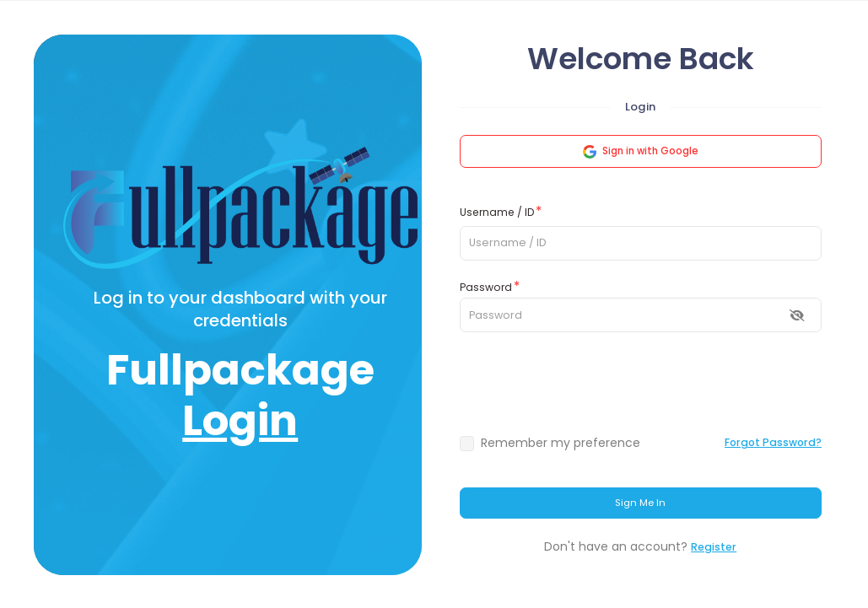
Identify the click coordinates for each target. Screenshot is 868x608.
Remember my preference (561, 443)
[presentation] (640, 383)
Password (486, 287)
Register (714, 547)
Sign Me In (640, 503)
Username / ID (497, 212)
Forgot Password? (773, 442)
